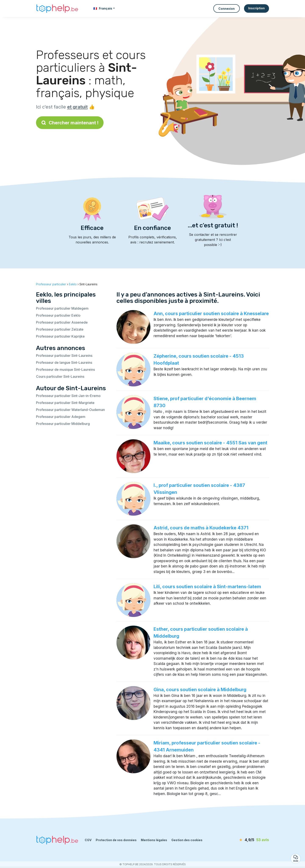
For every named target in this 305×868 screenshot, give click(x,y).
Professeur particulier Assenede (62, 322)
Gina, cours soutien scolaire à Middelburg (200, 689)
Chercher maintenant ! (70, 123)
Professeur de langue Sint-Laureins (64, 363)
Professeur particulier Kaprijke (60, 336)
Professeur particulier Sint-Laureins (64, 356)
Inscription (256, 8)
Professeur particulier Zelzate (60, 329)
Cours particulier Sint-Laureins (60, 376)
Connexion (227, 9)
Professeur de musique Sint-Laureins (65, 369)
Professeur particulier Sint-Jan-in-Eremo (68, 396)
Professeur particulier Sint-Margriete (65, 403)
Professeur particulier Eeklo (58, 315)
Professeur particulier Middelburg (63, 424)
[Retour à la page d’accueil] (57, 9)
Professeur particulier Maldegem (62, 308)
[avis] (245, 840)
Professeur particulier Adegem (61, 417)
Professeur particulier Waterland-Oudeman (70, 410)
